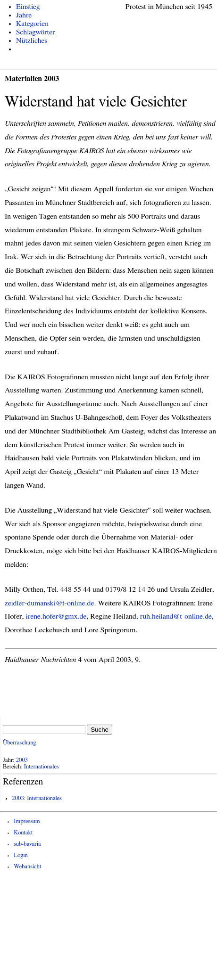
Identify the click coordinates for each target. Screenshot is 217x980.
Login (21, 855)
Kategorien (32, 24)
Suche (100, 730)
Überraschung (19, 743)
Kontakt (23, 833)
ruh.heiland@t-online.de (176, 616)
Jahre (24, 15)
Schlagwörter (35, 32)
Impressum (27, 821)
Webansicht (27, 867)
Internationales (42, 767)
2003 (22, 760)
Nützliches (32, 41)
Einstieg (28, 7)
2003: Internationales (37, 798)
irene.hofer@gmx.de (56, 616)
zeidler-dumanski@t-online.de (50, 603)
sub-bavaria (27, 844)
